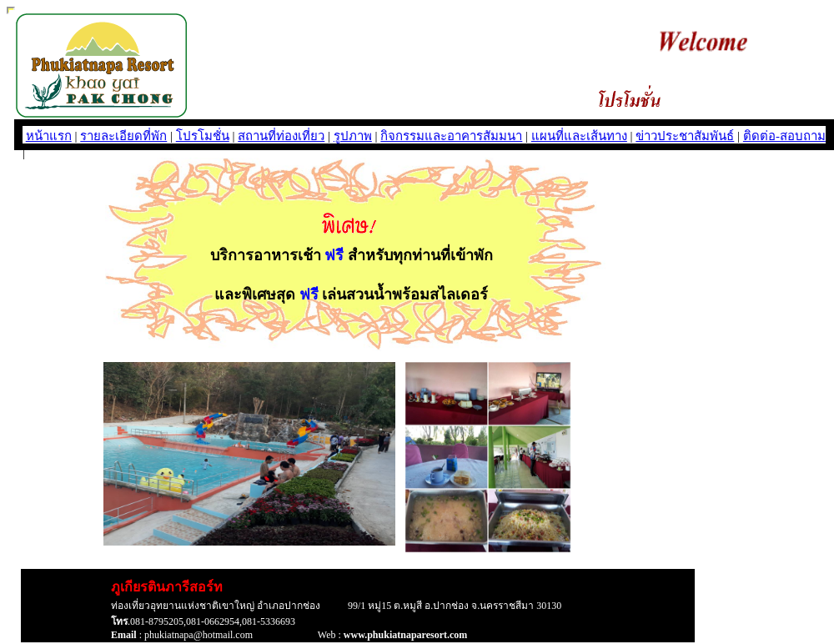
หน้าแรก (49, 136)
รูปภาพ (353, 136)
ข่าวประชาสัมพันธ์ (685, 136)
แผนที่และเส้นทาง (579, 136)
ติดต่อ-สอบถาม (784, 136)
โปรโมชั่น (203, 136)
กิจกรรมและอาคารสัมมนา (451, 136)
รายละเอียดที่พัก (123, 136)
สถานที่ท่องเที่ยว (281, 136)
